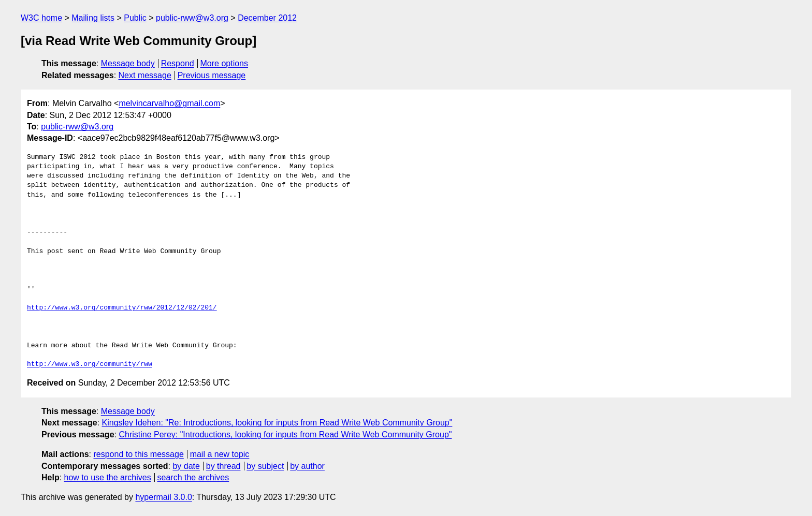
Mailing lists (93, 18)
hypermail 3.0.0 (163, 497)
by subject (265, 466)
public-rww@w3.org (192, 18)
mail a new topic (220, 454)
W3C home (41, 18)
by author (307, 466)
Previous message (212, 75)
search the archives (193, 477)
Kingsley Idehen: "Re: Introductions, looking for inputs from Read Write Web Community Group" (277, 423)
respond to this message (138, 454)
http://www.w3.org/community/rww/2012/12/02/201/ (122, 308)
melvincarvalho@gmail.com (169, 103)
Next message (145, 75)
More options (224, 63)
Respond (178, 63)
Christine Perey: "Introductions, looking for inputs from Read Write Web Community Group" (285, 434)
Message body (128, 63)
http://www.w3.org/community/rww (90, 364)
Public (135, 18)
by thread (223, 466)
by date (186, 466)
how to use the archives (108, 477)
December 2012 (267, 18)
